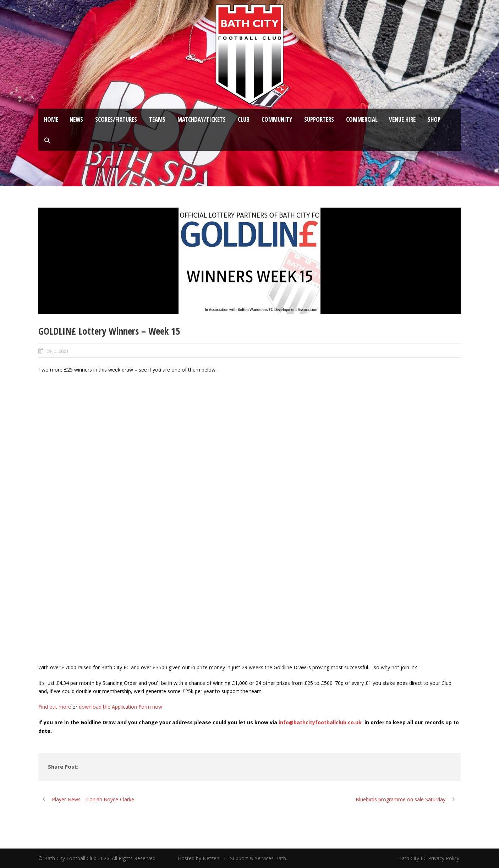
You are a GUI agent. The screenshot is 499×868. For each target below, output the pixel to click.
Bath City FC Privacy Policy (429, 858)
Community (277, 119)
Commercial (362, 119)
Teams (157, 119)
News (76, 119)
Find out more (55, 707)
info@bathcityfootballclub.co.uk (320, 722)
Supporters (319, 119)
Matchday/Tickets (202, 119)
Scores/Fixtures (116, 119)
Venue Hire (402, 119)
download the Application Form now (120, 707)
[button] (48, 141)
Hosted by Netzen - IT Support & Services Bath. (232, 858)
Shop (434, 119)
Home (51, 119)
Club (244, 119)
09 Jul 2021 (57, 351)
